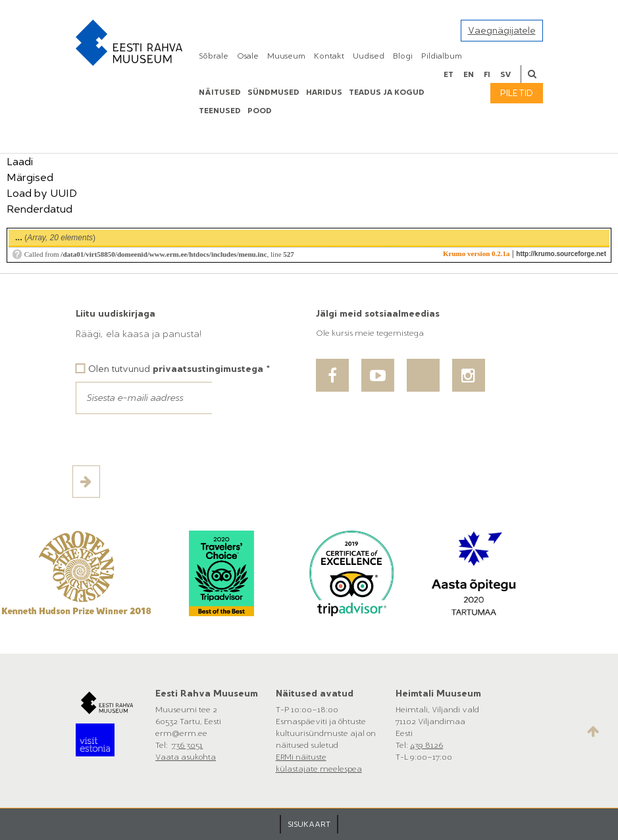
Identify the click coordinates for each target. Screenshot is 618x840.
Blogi (403, 56)
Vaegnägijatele (502, 31)
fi (487, 74)
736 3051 (187, 745)
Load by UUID (42, 193)
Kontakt (329, 56)
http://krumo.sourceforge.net (561, 254)
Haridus (324, 92)
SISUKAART (309, 824)
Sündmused (273, 92)
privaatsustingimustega (208, 369)
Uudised (369, 56)
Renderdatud (39, 209)
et (449, 74)
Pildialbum (442, 56)
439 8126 (426, 745)
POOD (260, 111)
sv (505, 74)
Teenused (220, 111)
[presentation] (176, 440)
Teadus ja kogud (387, 92)
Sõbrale (214, 56)
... (19, 237)
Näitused (220, 92)
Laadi (20, 162)
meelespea (341, 769)
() (55, 237)
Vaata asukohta (186, 757)
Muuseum (286, 56)
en (469, 74)
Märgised (30, 177)
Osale (248, 56)
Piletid (517, 93)
